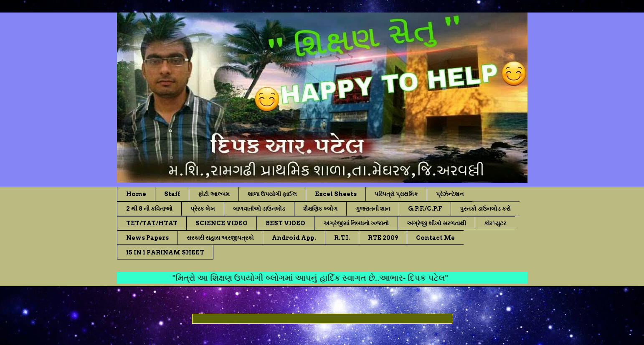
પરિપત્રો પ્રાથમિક (396, 194)
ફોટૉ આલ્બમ (214, 194)
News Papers (147, 238)
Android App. (294, 238)
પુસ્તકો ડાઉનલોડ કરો (485, 209)
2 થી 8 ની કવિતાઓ (149, 209)
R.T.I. (342, 238)
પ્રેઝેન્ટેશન (450, 194)
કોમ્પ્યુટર (495, 223)
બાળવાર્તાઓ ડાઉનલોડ (259, 209)
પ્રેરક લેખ (203, 209)
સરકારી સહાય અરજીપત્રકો (220, 238)
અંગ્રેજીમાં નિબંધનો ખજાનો (356, 223)
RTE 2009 (383, 238)
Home (136, 194)
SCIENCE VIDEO (222, 223)
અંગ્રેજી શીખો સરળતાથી (436, 223)
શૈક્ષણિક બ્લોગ (320, 209)
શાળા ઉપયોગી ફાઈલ (272, 194)
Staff (172, 194)
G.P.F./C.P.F (425, 209)
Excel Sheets (336, 194)
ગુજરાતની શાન (373, 209)
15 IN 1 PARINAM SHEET (165, 252)
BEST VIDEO (285, 223)
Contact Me (435, 238)
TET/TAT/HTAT (152, 223)
